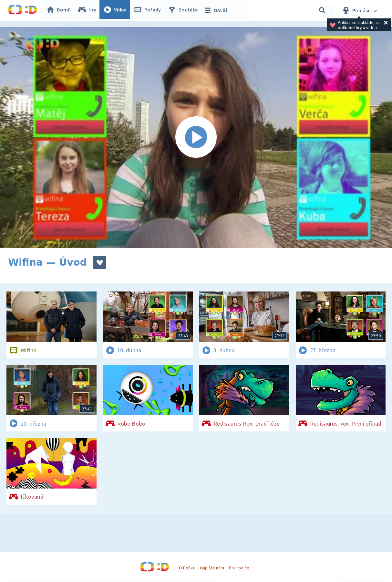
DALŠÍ (217, 10)
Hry (89, 10)
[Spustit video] (196, 138)
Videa (117, 10)
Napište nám (212, 568)
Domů (60, 10)
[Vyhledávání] (322, 10)
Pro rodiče (239, 568)
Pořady (149, 10)
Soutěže (184, 10)
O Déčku (187, 568)
